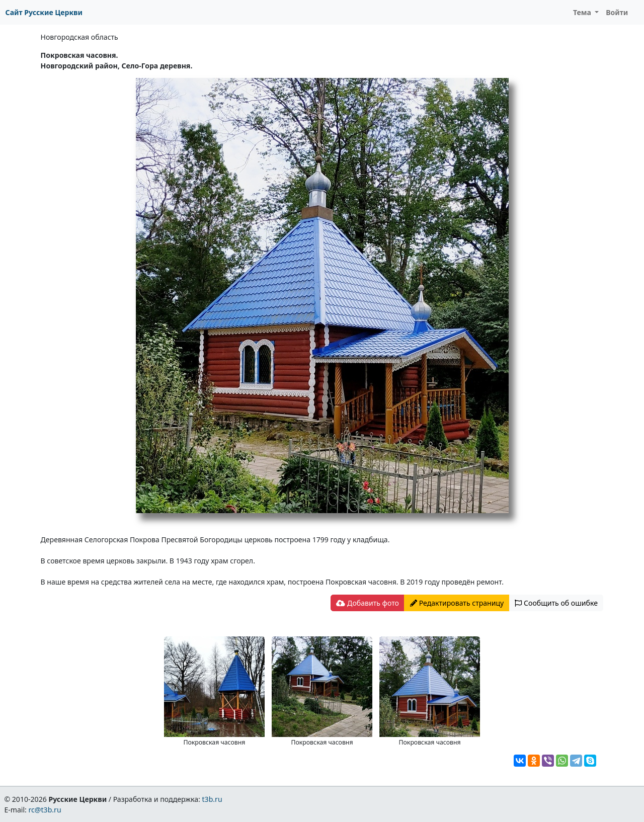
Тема (583, 12)
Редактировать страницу (457, 603)
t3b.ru (212, 799)
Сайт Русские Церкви (44, 12)
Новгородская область (79, 37)
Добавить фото (367, 603)
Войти (617, 12)
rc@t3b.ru (45, 810)
